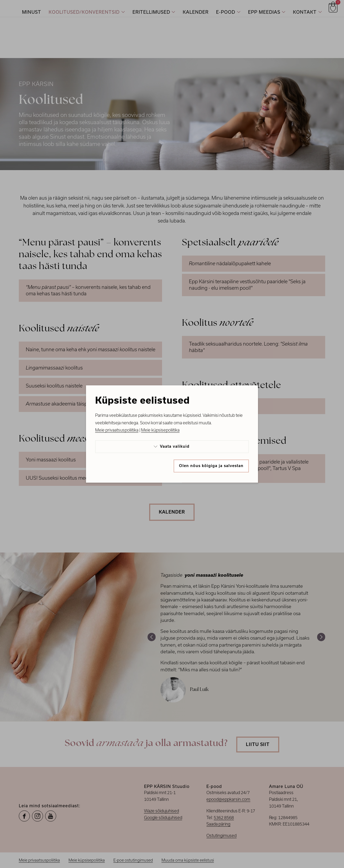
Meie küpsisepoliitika (160, 430)
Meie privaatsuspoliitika (117, 430)
